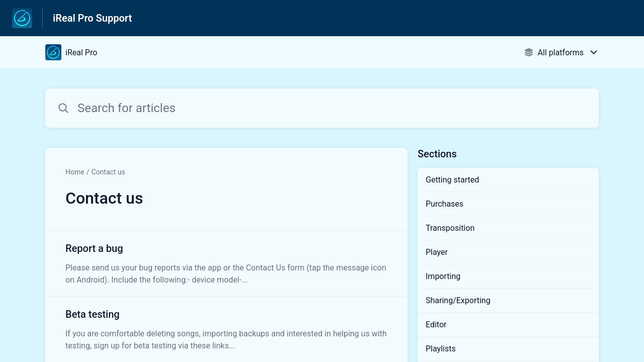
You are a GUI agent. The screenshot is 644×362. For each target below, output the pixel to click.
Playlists (441, 349)
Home (75, 172)
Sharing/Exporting (458, 300)
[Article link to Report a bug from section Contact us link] (226, 263)
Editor (436, 325)
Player (437, 252)
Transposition (450, 228)
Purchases (445, 204)
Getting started (452, 180)
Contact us (108, 172)
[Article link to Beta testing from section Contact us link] (226, 329)
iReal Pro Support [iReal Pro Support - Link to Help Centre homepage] (92, 18)
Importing (443, 276)
